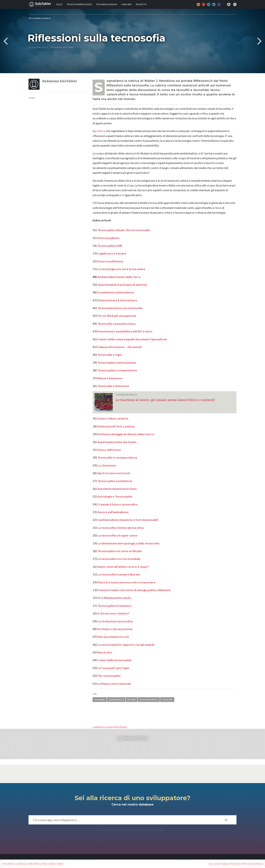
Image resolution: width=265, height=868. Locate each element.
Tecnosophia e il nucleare (114, 606)
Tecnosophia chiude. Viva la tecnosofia (124, 230)
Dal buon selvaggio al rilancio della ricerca (126, 434)
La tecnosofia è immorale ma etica (121, 528)
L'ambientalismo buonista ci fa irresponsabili (128, 520)
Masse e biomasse (110, 378)
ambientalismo (116, 699)
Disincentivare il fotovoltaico (117, 300)
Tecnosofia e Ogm (110, 355)
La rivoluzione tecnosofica (115, 621)
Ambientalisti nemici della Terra (119, 277)
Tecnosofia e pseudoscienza (116, 324)
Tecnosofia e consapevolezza (117, 457)
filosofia (131, 699)
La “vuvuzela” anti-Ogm (113, 668)
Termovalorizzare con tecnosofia (120, 308)
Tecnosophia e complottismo (117, 370)
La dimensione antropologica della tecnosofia (128, 543)
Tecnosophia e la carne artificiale (120, 551)
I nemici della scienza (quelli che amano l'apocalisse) (132, 339)
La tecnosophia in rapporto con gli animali (126, 645)
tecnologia (100, 699)
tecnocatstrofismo (149, 699)
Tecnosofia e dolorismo (113, 386)
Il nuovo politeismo (110, 261)
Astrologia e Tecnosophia (115, 496)
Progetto (141, 4)
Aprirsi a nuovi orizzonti (114, 473)
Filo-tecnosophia (109, 676)
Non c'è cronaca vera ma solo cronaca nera (126, 582)
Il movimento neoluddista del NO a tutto (125, 331)
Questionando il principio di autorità (122, 285)
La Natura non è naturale (114, 683)
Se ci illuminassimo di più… (115, 598)
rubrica (101, 131)
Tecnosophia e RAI (110, 246)
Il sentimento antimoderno (116, 292)
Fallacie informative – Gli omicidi (119, 347)
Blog (59, 4)
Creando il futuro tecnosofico (118, 504)
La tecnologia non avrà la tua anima (121, 269)
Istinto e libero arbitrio (113, 418)
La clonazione (107, 465)
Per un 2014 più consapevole (117, 316)
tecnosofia (167, 699)
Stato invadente (108, 238)
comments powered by (110, 727)
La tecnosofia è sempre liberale (119, 574)
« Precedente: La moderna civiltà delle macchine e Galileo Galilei (32, 864)
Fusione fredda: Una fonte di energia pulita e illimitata (134, 590)
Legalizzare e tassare (112, 253)
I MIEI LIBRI (126, 4)
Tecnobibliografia (107, 4)
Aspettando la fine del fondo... (118, 442)
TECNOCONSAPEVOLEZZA (79, 4)
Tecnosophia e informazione (117, 362)
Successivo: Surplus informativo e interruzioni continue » (237, 864)
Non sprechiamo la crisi (113, 637)
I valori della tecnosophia (114, 660)
